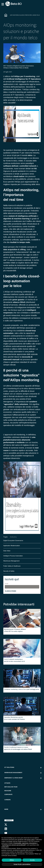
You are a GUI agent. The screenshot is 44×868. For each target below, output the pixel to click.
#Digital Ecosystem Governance (23, 66)
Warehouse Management (11, 561)
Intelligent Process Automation (13, 556)
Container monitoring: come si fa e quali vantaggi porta (22, 690)
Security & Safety (9, 571)
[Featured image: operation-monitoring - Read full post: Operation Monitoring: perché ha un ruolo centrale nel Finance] (22, 707)
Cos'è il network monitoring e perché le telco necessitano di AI (14, 661)
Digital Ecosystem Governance (13, 541)
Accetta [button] (32, 860)
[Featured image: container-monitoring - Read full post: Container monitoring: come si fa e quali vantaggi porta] (22, 679)
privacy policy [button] (31, 840)
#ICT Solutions (8, 66)
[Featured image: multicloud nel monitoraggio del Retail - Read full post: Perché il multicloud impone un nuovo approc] (22, 737)
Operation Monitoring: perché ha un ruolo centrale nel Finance (14, 719)
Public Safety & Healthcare (12, 566)
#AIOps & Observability (11, 68)
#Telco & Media (23, 68)
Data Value (7, 551)
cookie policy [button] (5, 847)
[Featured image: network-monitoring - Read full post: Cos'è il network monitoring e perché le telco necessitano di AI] (22, 649)
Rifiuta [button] (12, 860)
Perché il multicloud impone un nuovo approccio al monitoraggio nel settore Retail (18, 749)
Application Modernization (12, 546)
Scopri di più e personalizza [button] (22, 864)
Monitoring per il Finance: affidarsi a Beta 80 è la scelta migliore (15, 631)
